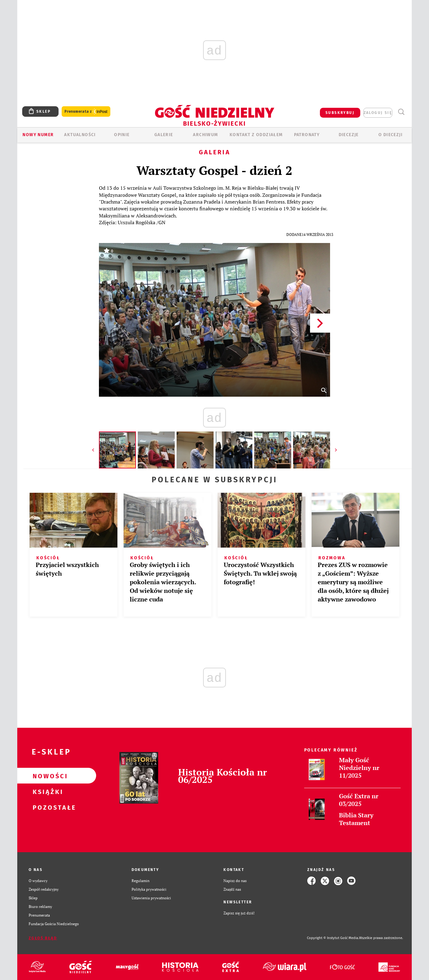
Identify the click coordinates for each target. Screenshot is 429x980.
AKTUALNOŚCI (80, 135)
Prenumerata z (86, 112)
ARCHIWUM (205, 135)
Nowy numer (38, 135)
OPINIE (122, 135)
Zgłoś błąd (43, 938)
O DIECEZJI (390, 135)
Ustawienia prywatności (151, 898)
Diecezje (349, 135)
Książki (47, 792)
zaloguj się (378, 113)
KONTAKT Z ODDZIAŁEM (256, 135)
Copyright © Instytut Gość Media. (333, 938)
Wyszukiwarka (401, 112)
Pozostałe (47, 807)
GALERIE (164, 135)
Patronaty (307, 135)
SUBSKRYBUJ (340, 113)
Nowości (47, 776)
